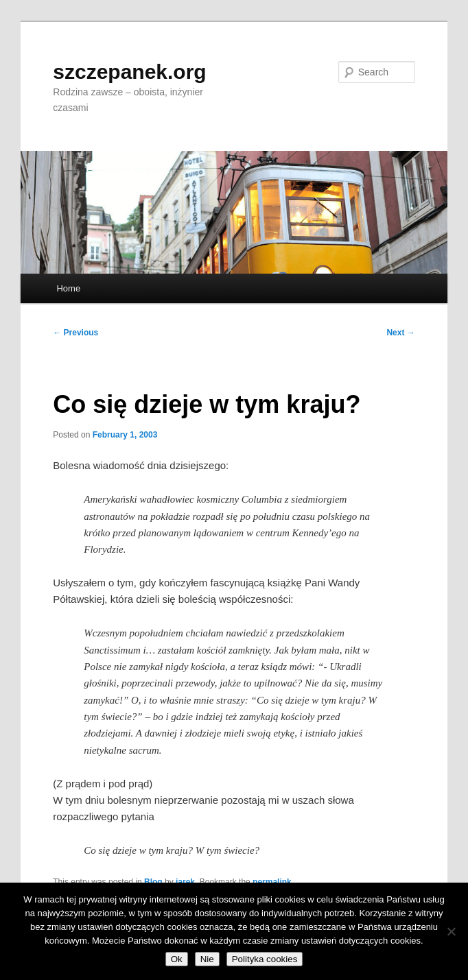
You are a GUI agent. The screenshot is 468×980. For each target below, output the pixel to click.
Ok (177, 959)
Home (68, 288)
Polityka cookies (265, 959)
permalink (272, 882)
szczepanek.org (129, 72)
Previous (75, 333)
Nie (207, 959)
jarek (185, 882)
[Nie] (451, 931)
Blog (153, 882)
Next (400, 333)
